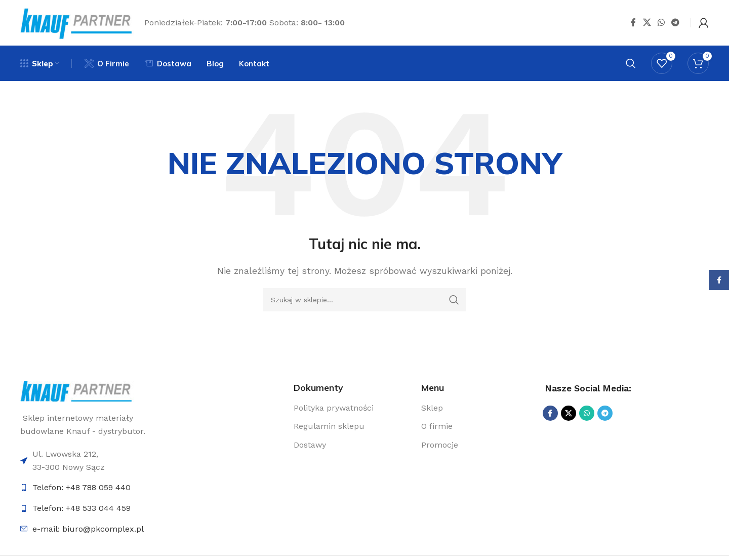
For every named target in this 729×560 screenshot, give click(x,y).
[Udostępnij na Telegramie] (676, 23)
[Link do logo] (77, 391)
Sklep (432, 408)
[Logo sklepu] (77, 22)
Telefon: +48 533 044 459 (82, 508)
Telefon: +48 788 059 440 (82, 487)
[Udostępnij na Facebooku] (633, 23)
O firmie (437, 426)
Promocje (440, 445)
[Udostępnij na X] (647, 23)
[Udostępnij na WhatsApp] (661, 23)
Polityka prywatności (334, 408)
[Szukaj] (631, 63)
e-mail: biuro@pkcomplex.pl (88, 529)
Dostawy (310, 445)
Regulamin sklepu (329, 426)
